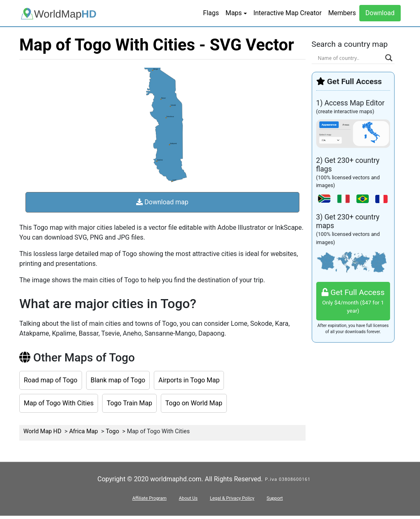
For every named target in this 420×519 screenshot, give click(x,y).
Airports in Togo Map (189, 380)
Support (275, 498)
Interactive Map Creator (288, 13)
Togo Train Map (129, 403)
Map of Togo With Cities (59, 403)
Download (380, 13)
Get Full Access (353, 301)
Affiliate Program (149, 498)
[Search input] (350, 58)
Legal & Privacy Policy (232, 498)
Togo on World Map (194, 403)
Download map (162, 202)
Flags (211, 13)
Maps (234, 13)
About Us (188, 498)
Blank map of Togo (118, 380)
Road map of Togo (51, 380)
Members (342, 13)
